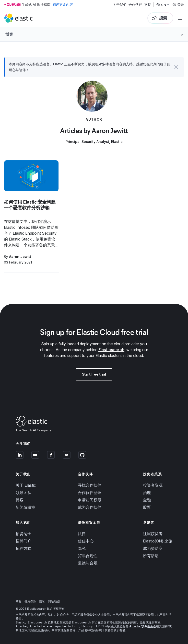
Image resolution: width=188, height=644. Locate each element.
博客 (20, 500)
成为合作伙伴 (90, 507)
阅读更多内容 (63, 5)
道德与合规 (88, 563)
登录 (178, 5)
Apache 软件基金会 (143, 626)
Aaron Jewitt (20, 257)
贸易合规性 (88, 556)
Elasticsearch (111, 350)
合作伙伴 (135, 5)
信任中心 (86, 541)
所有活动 (151, 556)
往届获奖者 (153, 534)
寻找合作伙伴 (90, 485)
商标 (19, 601)
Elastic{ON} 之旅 (158, 541)
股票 (147, 507)
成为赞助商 (153, 548)
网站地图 (54, 601)
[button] (176, 67)
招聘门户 (23, 541)
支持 (148, 5)
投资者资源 (153, 485)
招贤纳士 (23, 534)
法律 (82, 534)
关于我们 (120, 5)
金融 (147, 500)
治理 (147, 493)
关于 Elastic (26, 485)
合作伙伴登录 (90, 493)
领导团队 (23, 493)
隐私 (82, 548)
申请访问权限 (90, 500)
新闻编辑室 (25, 507)
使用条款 (30, 601)
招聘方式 (23, 548)
